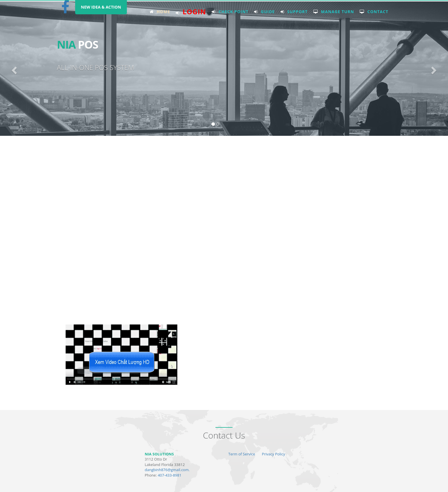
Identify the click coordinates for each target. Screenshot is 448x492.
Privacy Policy (273, 454)
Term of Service (242, 454)
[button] (13, 69)
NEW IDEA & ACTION (101, 7)
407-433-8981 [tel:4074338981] (170, 475)
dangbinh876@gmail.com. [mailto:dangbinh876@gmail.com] (167, 470)
